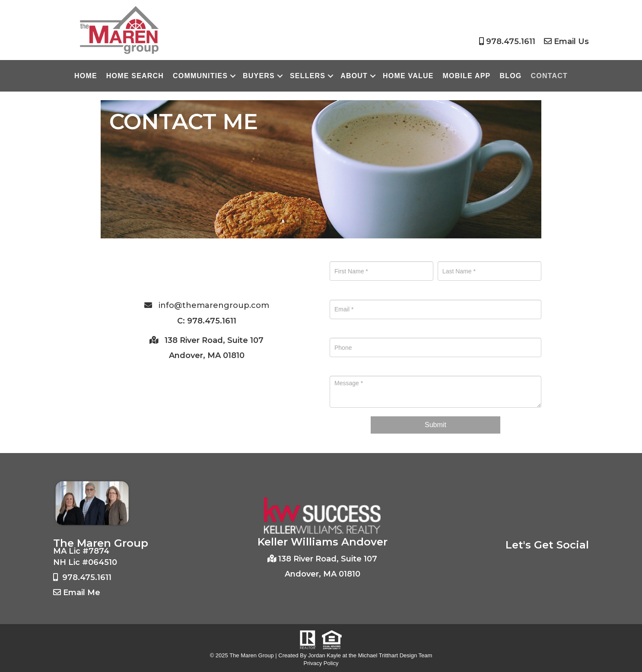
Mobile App (467, 76)
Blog (510, 76)
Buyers (259, 76)
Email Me (82, 593)
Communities (200, 76)
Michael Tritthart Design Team (395, 655)
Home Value (408, 76)
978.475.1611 (511, 41)
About (354, 76)
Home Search (135, 76)
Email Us (571, 41)
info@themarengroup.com (214, 305)
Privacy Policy (321, 663)
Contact (549, 76)
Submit (435, 425)
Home (86, 76)
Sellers (308, 76)
